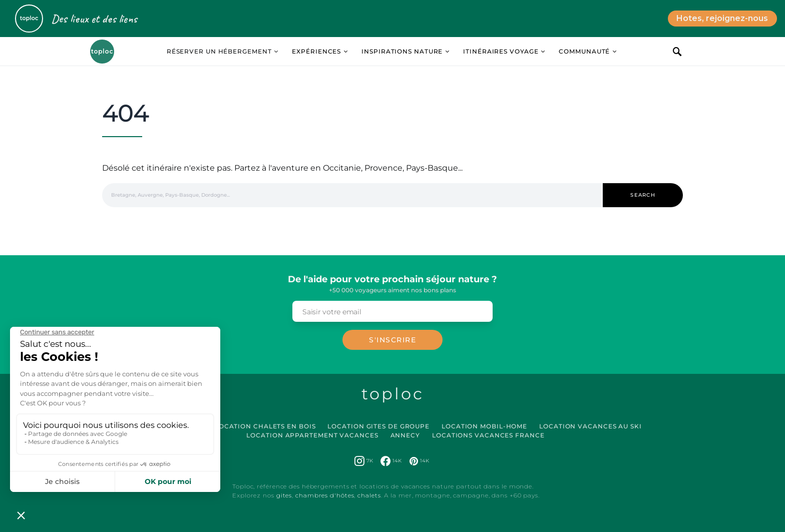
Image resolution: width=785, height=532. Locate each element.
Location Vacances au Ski (591, 426)
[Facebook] (391, 461)
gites (284, 495)
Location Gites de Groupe (378, 426)
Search (643, 195)
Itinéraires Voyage (501, 51)
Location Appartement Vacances (312, 435)
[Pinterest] (419, 461)
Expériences (316, 51)
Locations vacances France (488, 435)
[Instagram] (364, 461)
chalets (369, 495)
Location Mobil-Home (484, 426)
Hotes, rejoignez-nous (722, 18)
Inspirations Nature (402, 51)
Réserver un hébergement (219, 51)
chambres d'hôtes (325, 495)
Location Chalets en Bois (265, 426)
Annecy (405, 435)
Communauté (584, 51)
